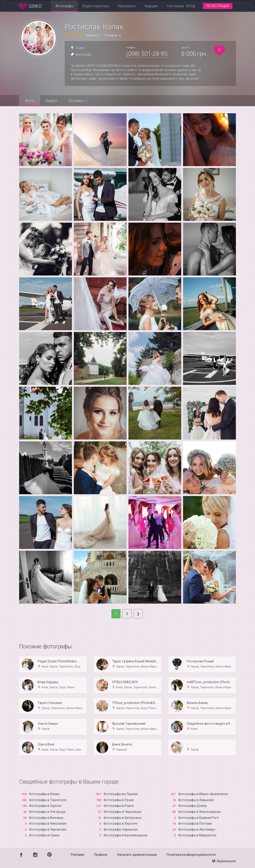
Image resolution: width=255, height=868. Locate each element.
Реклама (77, 855)
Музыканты (127, 6)
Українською (224, 861)
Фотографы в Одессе (45, 806)
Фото (30, 101)
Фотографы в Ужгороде (47, 812)
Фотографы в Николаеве (48, 823)
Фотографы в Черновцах (122, 812)
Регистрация (218, 6)
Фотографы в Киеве (44, 794)
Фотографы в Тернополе (48, 800)
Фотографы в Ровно (119, 806)
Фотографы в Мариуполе (197, 835)
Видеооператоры (96, 6)
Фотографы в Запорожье (123, 818)
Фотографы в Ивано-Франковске (203, 794)
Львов (80, 48)
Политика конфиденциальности (191, 855)
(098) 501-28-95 (147, 54)
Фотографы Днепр (193, 806)
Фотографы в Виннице (46, 818)
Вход (191, 6)
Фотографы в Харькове (196, 800)
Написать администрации (137, 855)
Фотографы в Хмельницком (199, 812)
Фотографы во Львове (121, 794)
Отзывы (78, 101)
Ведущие (151, 6)
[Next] (138, 614)
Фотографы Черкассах (121, 829)
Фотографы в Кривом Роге (199, 818)
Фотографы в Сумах (44, 835)
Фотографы (64, 6)
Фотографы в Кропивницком (125, 835)
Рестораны (175, 6)
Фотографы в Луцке (119, 800)
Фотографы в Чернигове (48, 829)
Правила (101, 855)
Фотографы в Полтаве (195, 823)
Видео (52, 101)
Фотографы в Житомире (197, 829)
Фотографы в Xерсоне (120, 823)
